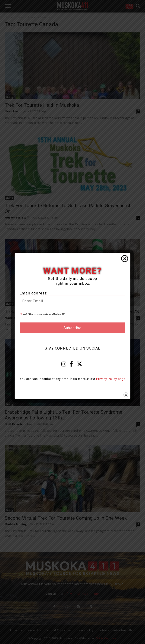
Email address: (34, 293)
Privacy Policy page (111, 379)
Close (125, 259)
